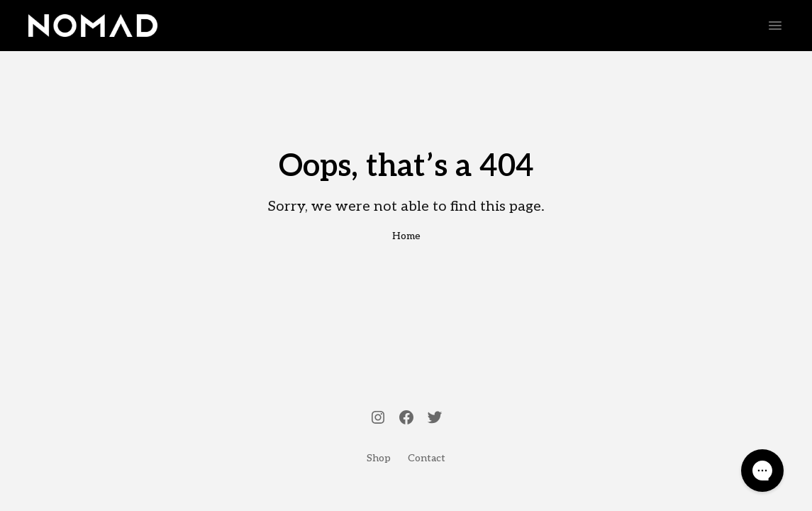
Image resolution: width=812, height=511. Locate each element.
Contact (427, 458)
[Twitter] (435, 419)
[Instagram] (378, 419)
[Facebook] (406, 419)
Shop (379, 458)
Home (406, 236)
